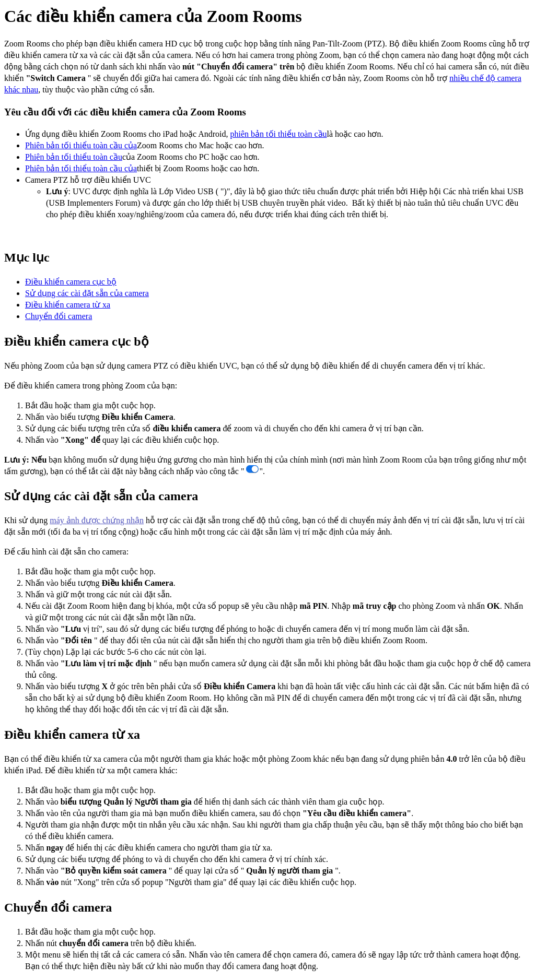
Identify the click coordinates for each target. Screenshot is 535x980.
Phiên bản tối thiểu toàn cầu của (81, 145)
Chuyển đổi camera (59, 316)
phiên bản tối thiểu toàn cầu (279, 134)
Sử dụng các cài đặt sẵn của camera (87, 293)
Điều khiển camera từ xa (68, 305)
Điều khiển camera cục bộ (71, 282)
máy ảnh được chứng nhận (97, 520)
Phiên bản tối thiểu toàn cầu (74, 157)
